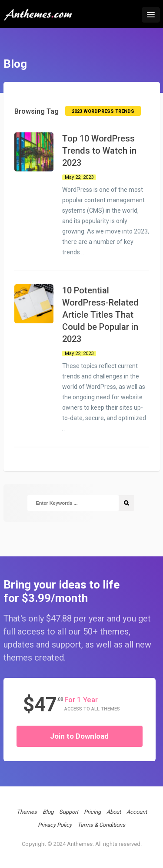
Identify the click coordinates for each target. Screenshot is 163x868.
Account (137, 812)
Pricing (92, 812)
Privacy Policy (55, 825)
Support (69, 812)
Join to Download (79, 736)
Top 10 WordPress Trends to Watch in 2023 (99, 151)
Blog (48, 812)
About (114, 812)
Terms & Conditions (101, 825)
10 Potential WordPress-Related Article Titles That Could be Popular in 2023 (100, 315)
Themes (27, 812)
